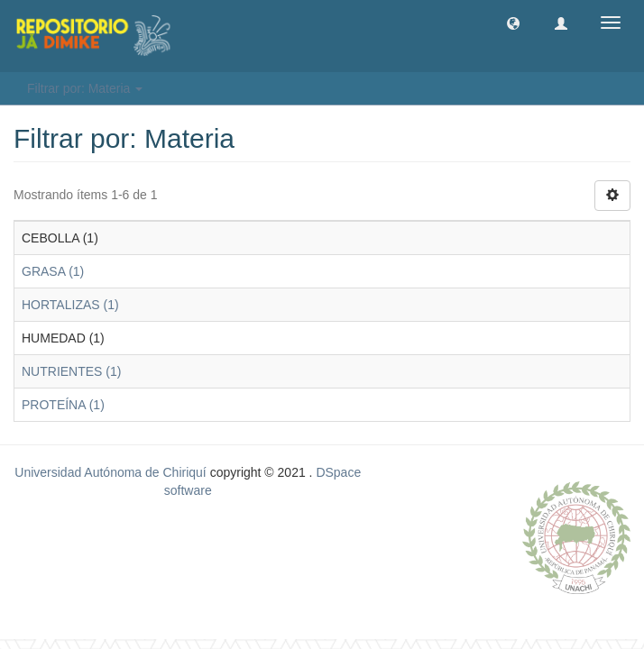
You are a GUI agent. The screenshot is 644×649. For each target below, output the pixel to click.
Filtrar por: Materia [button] (85, 88)
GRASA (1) (53, 271)
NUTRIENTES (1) (71, 371)
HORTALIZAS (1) (70, 305)
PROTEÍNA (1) (63, 405)
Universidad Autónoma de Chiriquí (110, 472)
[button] (513, 23)
